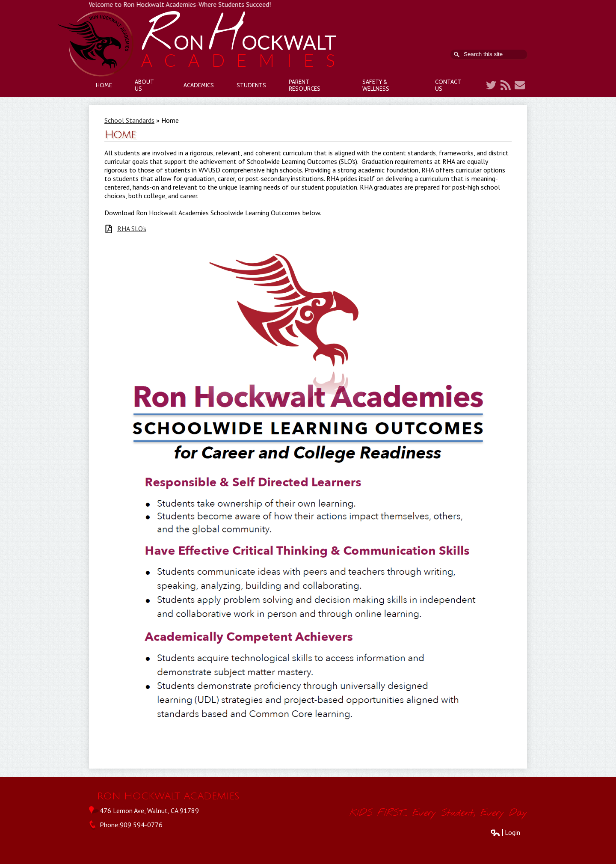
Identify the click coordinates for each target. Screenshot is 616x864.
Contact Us (520, 85)
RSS (506, 85)
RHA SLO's (132, 229)
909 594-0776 (141, 825)
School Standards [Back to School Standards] (129, 120)
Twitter (491, 85)
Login (505, 832)
